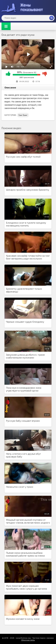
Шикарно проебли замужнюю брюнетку (28, 190)
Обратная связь (28, 640)
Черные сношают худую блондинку (25, 322)
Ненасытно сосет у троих (20, 487)
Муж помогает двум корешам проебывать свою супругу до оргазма (26, 587)
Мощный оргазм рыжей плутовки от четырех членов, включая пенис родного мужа (28, 521)
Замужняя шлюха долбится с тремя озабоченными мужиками (25, 356)
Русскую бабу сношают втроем (23, 421)
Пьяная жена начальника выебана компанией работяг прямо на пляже (25, 554)
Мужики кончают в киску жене (23, 619)
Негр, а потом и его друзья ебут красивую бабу (23, 455)
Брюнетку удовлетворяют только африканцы (24, 290)
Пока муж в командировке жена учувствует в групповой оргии (24, 389)
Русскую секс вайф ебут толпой (23, 157)
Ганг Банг (23, 115)
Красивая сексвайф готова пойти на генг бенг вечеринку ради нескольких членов (28, 257)
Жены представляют (24, 8)
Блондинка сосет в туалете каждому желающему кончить (26, 224)
